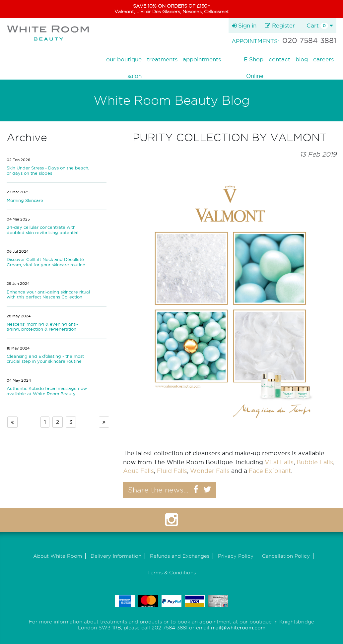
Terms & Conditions (171, 573)
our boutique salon (124, 60)
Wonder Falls (210, 471)
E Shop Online (254, 60)
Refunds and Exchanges (180, 556)
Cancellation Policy (286, 556)
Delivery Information (116, 556)
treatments (162, 59)
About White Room (58, 556)
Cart (320, 26)
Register (280, 25)
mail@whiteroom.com (238, 628)
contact (279, 59)
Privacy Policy (236, 556)
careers (323, 59)
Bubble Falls (315, 462)
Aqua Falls (138, 471)
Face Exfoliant (270, 471)
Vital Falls (279, 462)
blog (302, 59)
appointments (202, 59)
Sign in (244, 25)
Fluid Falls (172, 471)
